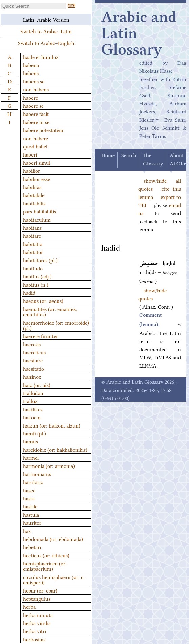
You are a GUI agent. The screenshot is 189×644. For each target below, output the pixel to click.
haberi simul (37, 162)
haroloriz (33, 482)
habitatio (33, 244)
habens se (34, 81)
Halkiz (30, 401)
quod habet (35, 146)
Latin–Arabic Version (46, 19)
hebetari (32, 547)
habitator (33, 252)
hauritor (32, 522)
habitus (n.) (36, 284)
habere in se (36, 122)
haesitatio (34, 368)
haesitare (33, 360)
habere (30, 97)
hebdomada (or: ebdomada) (53, 539)
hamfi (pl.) (35, 433)
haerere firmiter (40, 336)
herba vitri (35, 631)
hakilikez (33, 409)
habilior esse (37, 179)
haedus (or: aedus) (43, 300)
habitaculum (37, 219)
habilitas (32, 187)
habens (31, 73)
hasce (29, 490)
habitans (32, 227)
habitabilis (34, 203)
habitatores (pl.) (40, 260)
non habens (36, 89)
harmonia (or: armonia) (49, 465)
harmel (31, 457)
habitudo (33, 268)
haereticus (34, 352)
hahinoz (32, 376)
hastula (31, 514)
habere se (33, 105)
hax (27, 531)
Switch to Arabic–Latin (46, 31)
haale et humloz (41, 57)
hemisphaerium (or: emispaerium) (45, 566)
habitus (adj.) (37, 276)
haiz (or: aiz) (37, 385)
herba (29, 606)
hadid (29, 292)
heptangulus (37, 598)
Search (129, 156)
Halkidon (33, 393)
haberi (30, 154)
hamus (30, 441)
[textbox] (34, 6)
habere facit (36, 113)
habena (31, 65)
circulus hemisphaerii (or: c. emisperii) (54, 579)
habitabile (34, 195)
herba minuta (38, 615)
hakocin (32, 417)
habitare (32, 235)
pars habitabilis (39, 211)
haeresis (32, 344)
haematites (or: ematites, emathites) (50, 311)
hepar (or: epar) (40, 590)
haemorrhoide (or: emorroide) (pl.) (56, 325)
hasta (29, 498)
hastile (30, 506)
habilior (31, 170)
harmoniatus (37, 474)
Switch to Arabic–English (46, 43)
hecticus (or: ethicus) (46, 555)
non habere (36, 138)
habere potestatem (43, 130)
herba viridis (37, 623)
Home (108, 156)
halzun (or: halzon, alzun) (52, 425)
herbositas (34, 639)
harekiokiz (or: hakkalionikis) (55, 449)
